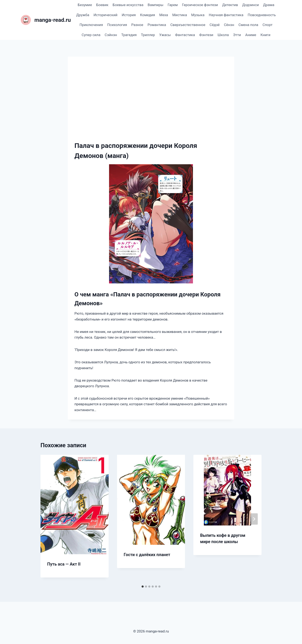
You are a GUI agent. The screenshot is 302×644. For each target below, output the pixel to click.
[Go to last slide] (48, 519)
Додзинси (251, 5)
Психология (117, 25)
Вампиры (156, 5)
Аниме (251, 35)
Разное (137, 25)
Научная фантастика (226, 15)
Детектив (230, 5)
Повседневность (262, 15)
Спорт (268, 25)
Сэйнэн (111, 35)
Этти (237, 35)
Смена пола (248, 25)
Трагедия (129, 35)
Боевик (102, 5)
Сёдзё (215, 25)
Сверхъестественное (188, 25)
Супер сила (91, 35)
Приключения (91, 25)
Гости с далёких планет (147, 555)
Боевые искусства (128, 5)
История (129, 15)
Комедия (148, 15)
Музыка (198, 15)
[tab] (143, 587)
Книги (265, 35)
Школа (223, 35)
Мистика (180, 15)
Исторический (105, 15)
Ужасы (165, 35)
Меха (164, 15)
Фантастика (185, 35)
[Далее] (254, 519)
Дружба (83, 15)
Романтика (157, 25)
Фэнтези (206, 35)
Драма (269, 5)
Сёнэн (229, 25)
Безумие (85, 5)
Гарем (173, 5)
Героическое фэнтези (200, 5)
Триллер (148, 35)
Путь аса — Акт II (64, 564)
